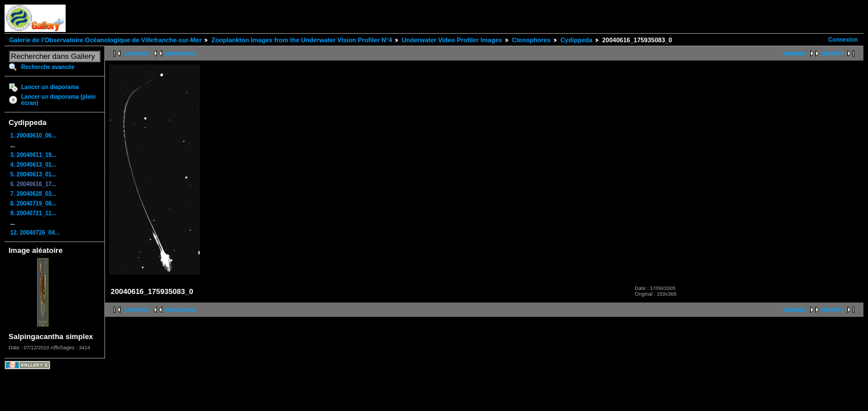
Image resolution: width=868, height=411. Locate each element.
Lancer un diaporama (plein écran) (58, 100)
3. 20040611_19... (33, 155)
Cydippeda (576, 40)
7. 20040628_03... (33, 194)
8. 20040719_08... (33, 204)
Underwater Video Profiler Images (452, 40)
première (136, 53)
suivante (795, 53)
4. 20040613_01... (33, 165)
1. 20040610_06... (33, 136)
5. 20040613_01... (33, 174)
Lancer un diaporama (50, 87)
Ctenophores (531, 40)
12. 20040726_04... (35, 233)
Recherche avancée (48, 67)
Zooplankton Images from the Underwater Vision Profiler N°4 (302, 40)
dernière (833, 53)
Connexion (843, 40)
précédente (181, 53)
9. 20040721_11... (33, 213)
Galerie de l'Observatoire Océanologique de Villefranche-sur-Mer (105, 40)
